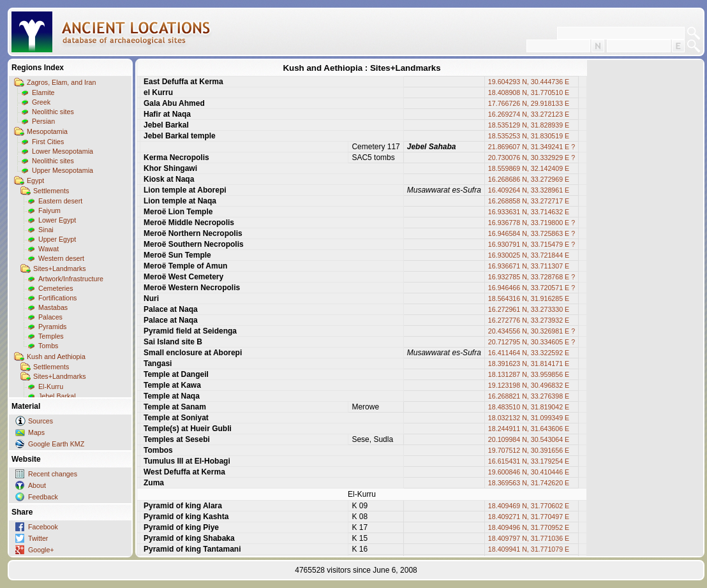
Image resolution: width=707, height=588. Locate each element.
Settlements (51, 191)
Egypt (35, 180)
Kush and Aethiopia (56, 356)
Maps (36, 432)
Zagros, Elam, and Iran (61, 82)
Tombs (48, 346)
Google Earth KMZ (56, 444)
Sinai (46, 230)
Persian (43, 121)
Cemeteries (56, 288)
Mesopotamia (47, 131)
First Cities (48, 142)
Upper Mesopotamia (63, 170)
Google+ (41, 550)
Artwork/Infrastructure (71, 279)
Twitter (38, 538)
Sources (41, 421)
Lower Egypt (57, 220)
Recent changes (53, 474)
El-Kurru (51, 386)
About (37, 485)
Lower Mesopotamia (63, 151)
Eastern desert (60, 201)
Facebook (43, 527)
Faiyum (49, 210)
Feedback (43, 497)
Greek (41, 102)
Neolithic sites (53, 112)
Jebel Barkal (57, 396)
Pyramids (52, 327)
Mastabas (53, 307)
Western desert (61, 258)
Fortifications (57, 298)
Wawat (48, 249)
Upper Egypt (57, 239)
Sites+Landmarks (60, 268)
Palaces (50, 317)
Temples (51, 336)
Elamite (43, 92)
